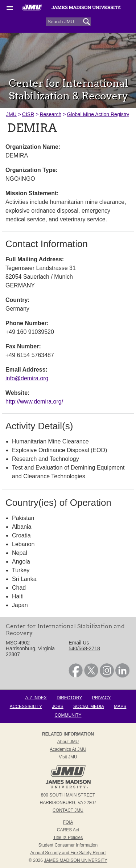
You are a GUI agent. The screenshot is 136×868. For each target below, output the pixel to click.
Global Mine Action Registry (98, 114)
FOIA (68, 822)
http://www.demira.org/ (34, 402)
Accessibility (26, 707)
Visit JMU (68, 757)
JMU (11, 114)
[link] (76, 676)
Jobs (57, 707)
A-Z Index (36, 698)
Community (68, 715)
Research (50, 114)
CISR (28, 114)
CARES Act (68, 830)
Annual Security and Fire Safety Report (68, 853)
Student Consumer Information (68, 845)
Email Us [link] (79, 643)
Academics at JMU (68, 749)
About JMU (68, 742)
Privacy (102, 698)
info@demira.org (27, 378)
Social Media (89, 707)
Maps (120, 707)
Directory (69, 698)
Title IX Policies (68, 838)
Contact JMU (68, 810)
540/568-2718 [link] (84, 648)
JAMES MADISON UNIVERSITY (76, 860)
